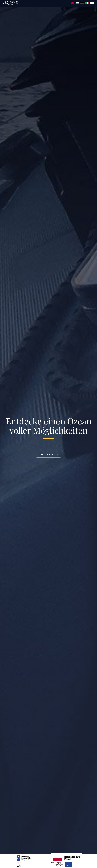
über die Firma (48, 454)
